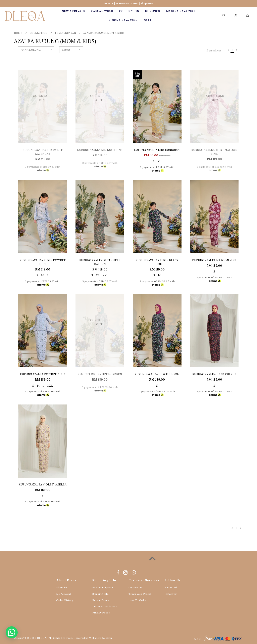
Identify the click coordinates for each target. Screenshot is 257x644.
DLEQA (42, 638)
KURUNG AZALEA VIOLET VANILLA (43, 484)
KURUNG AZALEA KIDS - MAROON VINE (214, 152)
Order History (65, 600)
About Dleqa (66, 580)
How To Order (137, 600)
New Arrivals (73, 11)
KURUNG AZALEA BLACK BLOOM (157, 374)
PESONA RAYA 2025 (123, 20)
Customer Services (144, 580)
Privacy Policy (101, 613)
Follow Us (173, 580)
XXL (106, 275)
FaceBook (171, 587)
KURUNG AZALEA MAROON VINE (214, 260)
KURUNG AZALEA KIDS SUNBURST (157, 150)
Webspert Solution (101, 638)
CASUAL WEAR (102, 11)
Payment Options (103, 587)
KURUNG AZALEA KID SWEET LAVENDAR (43, 152)
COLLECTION (129, 11)
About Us (62, 587)
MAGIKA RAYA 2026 (181, 11)
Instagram (171, 594)
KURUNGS (152, 11)
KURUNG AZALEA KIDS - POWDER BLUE (43, 262)
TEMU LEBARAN (65, 33)
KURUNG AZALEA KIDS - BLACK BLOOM (157, 262)
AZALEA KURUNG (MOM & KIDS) (104, 33)
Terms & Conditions (105, 606)
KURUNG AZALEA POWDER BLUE (43, 374)
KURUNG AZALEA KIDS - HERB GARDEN (100, 262)
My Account (64, 594)
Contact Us (135, 587)
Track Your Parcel (140, 594)
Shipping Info (101, 594)
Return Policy (101, 600)
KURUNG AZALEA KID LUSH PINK (100, 150)
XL (160, 161)
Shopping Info (104, 580)
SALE (148, 20)
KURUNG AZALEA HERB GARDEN (100, 374)
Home (18, 33)
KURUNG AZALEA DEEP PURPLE (214, 374)
